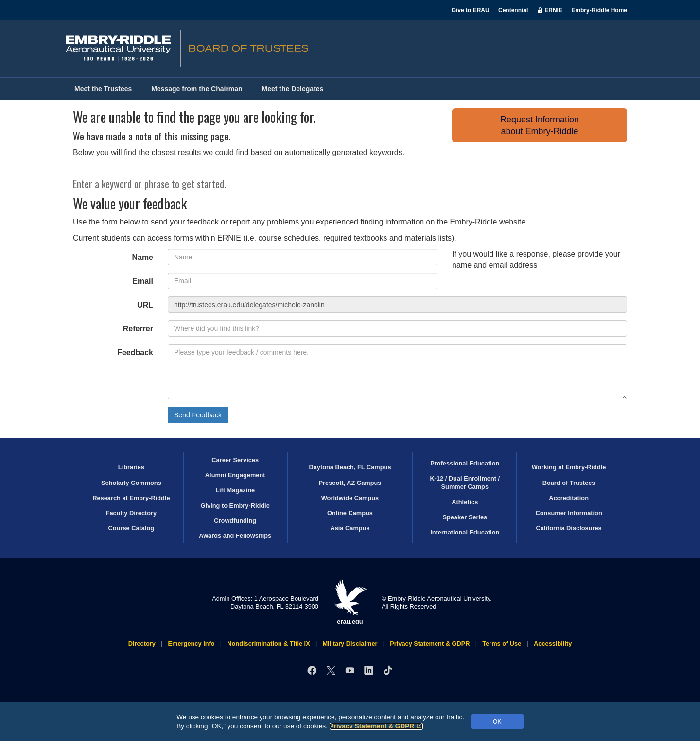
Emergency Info (192, 644)
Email (143, 281)
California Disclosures (569, 528)
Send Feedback (198, 415)
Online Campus (350, 513)
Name (142, 257)
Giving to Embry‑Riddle (235, 506)
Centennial (513, 10)
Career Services (235, 460)
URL (145, 305)
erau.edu (350, 602)
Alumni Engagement (235, 475)
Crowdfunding (235, 521)
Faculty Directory (131, 513)
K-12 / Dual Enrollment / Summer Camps (465, 483)
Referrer (138, 329)
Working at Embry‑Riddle (569, 467)
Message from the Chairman (197, 89)
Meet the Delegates (293, 89)
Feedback (135, 353)
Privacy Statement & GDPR (376, 726)
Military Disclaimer (350, 644)
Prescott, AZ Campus (350, 483)
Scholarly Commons (131, 483)
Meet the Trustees (103, 89)
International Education (465, 532)
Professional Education (465, 463)
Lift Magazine (235, 490)
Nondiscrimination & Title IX (268, 644)
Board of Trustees (569, 483)
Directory (142, 644)
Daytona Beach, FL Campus (350, 467)
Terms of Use (502, 644)
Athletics (465, 502)
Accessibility (553, 644)
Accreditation (569, 498)
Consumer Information (569, 513)
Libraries (131, 467)
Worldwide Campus (350, 498)
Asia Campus (350, 528)
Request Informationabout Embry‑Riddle (540, 125)
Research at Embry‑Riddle (131, 498)
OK (497, 722)
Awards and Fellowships (235, 536)
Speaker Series (465, 517)
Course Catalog (131, 528)
